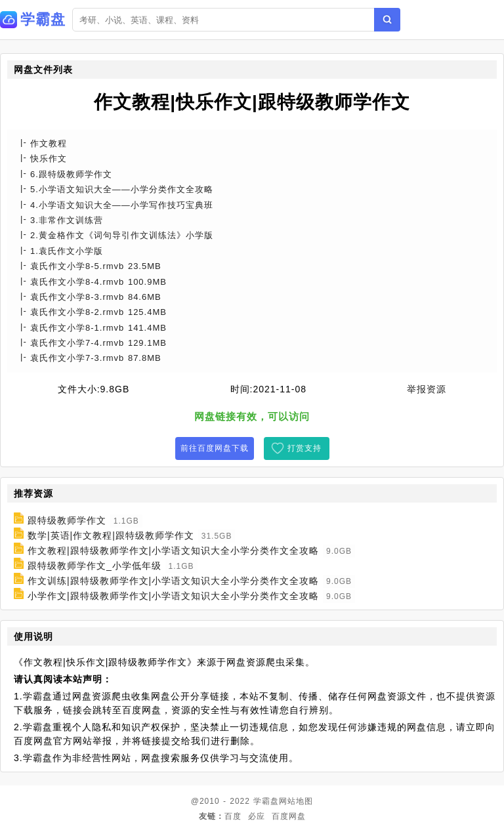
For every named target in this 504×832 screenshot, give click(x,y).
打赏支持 (304, 448)
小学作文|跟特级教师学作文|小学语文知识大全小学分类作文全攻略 (173, 596)
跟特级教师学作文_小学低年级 (94, 566)
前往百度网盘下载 (215, 448)
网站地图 (296, 801)
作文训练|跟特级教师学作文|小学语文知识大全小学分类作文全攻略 (173, 581)
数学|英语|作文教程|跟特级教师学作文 (111, 535)
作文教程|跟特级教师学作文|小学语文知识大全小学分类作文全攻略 (173, 551)
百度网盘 (289, 816)
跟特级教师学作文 (67, 520)
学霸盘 (266, 801)
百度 (233, 816)
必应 (257, 816)
